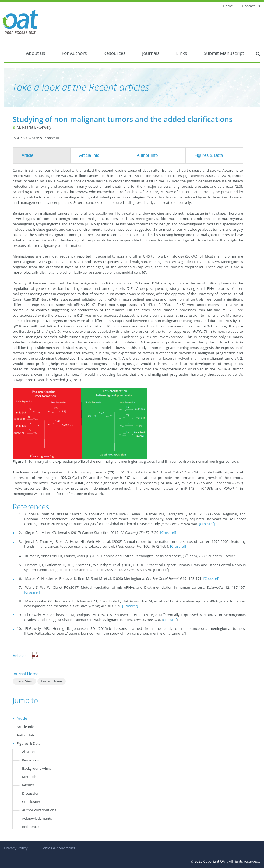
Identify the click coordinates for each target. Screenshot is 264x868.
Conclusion (31, 802)
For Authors (74, 53)
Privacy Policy (16, 848)
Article (27, 155)
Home (228, 6)
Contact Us (251, 6)
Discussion (31, 793)
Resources (115, 53)
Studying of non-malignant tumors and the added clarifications (123, 119)
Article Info (89, 155)
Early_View (24, 681)
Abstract (29, 752)
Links (182, 53)
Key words (31, 760)
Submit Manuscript (224, 53)
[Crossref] (207, 524)
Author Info (147, 155)
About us (36, 53)
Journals (151, 53)
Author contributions (39, 810)
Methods (29, 777)
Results (28, 785)
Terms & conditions (58, 848)
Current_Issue (52, 681)
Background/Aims (36, 768)
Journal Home (26, 674)
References (31, 827)
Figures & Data (209, 155)
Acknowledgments (37, 818)
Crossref (170, 620)
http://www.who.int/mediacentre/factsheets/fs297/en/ (114, 192)
